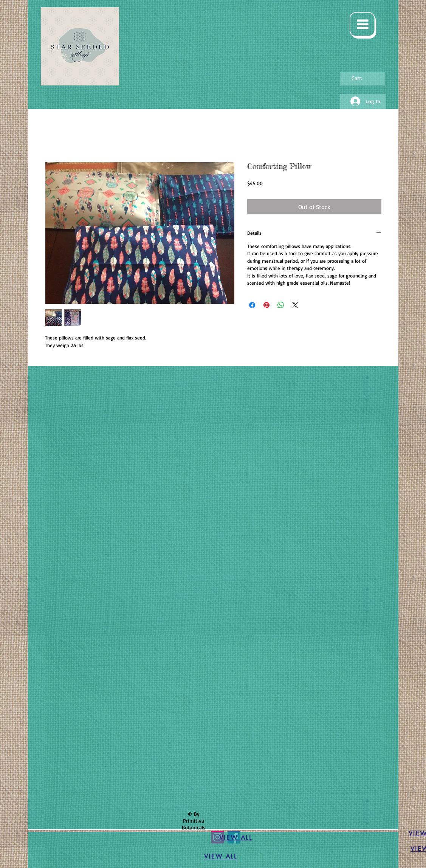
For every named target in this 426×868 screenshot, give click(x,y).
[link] (362, 78)
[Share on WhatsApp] (281, 305)
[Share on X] (295, 305)
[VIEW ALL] (236, 838)
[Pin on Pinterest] (266, 305)
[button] (363, 25)
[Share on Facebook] (252, 305)
